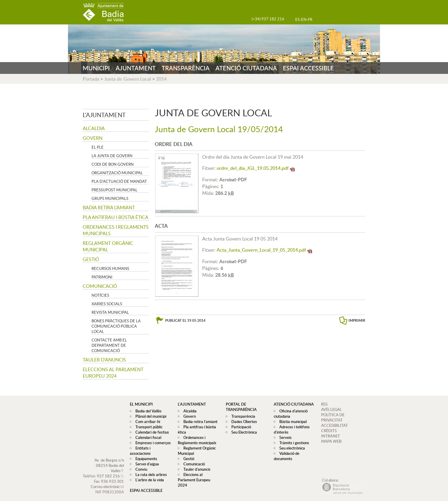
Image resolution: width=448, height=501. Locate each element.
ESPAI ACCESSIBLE (308, 68)
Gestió (91, 259)
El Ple (98, 147)
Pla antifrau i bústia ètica (116, 217)
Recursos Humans (110, 268)
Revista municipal (110, 312)
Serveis (284, 437)
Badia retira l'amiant (109, 208)
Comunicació (100, 286)
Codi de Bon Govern (113, 164)
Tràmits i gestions (293, 443)
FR (310, 19)
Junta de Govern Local (128, 79)
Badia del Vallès (147, 411)
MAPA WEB (331, 441)
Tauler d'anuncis (104, 360)
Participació (240, 427)
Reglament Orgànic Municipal (108, 246)
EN (304, 19)
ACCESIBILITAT (335, 425)
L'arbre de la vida (148, 475)
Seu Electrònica (243, 432)
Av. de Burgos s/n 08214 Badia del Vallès (109, 460)
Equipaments (145, 453)
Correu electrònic (105, 481)
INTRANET (331, 436)
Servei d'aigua (146, 459)
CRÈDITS (329, 431)
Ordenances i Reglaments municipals (116, 230)
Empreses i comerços (152, 443)
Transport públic (147, 427)
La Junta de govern (112, 156)
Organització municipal (117, 173)
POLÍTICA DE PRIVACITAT (333, 417)
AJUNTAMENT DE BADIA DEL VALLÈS (103, 12)
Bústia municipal (292, 422)
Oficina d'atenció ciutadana (290, 414)
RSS (324, 404)
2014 (161, 79)
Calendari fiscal (147, 437)
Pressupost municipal (115, 190)
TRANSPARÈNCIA (186, 68)
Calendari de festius (151, 432)
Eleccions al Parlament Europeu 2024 (113, 373)
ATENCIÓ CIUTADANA (246, 68)
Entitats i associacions (152, 448)
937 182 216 (108, 471)
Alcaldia (94, 128)
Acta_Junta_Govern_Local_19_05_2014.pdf (261, 250)
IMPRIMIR (357, 320)
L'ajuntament (104, 115)
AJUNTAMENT (136, 68)
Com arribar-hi (146, 422)
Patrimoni (102, 277)
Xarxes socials (107, 304)
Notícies (100, 295)
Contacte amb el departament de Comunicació (109, 345)
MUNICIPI (96, 68)
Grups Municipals (110, 198)
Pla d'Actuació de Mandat (119, 181)
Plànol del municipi (149, 416)
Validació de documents (286, 456)
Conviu (140, 464)
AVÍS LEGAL (331, 409)
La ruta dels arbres (150, 469)
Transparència (242, 416)
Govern (93, 138)
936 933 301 (112, 476)
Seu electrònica (291, 448)
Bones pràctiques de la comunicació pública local (116, 326)
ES (297, 19)
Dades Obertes (243, 422)
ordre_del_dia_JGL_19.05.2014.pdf (253, 168)
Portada (91, 79)
